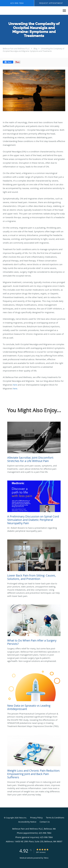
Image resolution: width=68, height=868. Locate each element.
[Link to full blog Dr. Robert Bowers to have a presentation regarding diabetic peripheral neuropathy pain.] (34, 503)
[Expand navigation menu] (64, 11)
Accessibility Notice (27, 822)
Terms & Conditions (55, 818)
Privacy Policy (36, 818)
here (15, 385)
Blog (35, 49)
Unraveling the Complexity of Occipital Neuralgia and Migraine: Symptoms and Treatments (34, 50)
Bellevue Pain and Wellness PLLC (16, 49)
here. (15, 388)
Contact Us (45, 822)
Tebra (46, 858)
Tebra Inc (23, 818)
